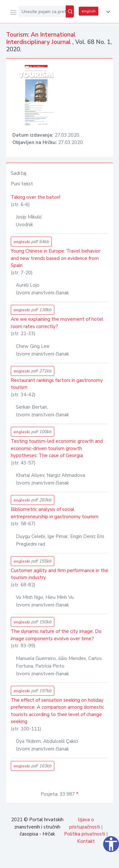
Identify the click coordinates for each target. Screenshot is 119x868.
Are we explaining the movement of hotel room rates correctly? (57, 323)
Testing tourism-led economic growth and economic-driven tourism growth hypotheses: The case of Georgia (57, 448)
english (89, 11)
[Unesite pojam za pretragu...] (42, 11)
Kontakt (86, 841)
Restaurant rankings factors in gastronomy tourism (57, 384)
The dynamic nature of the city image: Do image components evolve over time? (56, 635)
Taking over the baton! (36, 197)
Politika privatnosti (85, 834)
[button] (107, 12)
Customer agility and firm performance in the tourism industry (60, 574)
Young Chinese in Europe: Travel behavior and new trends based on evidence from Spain (56, 258)
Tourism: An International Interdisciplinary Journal (41, 38)
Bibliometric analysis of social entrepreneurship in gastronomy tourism (55, 513)
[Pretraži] (70, 11)
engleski (31, 242)
